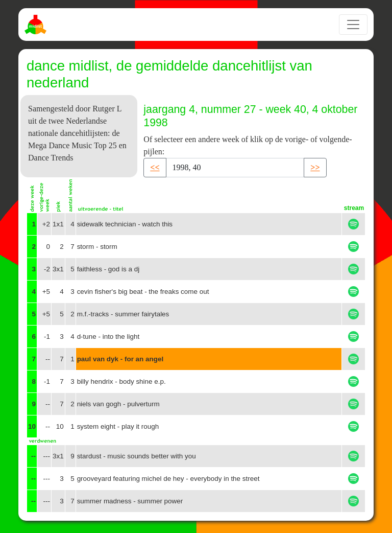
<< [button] (155, 167)
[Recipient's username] (235, 168)
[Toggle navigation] (353, 25)
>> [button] (315, 167)
